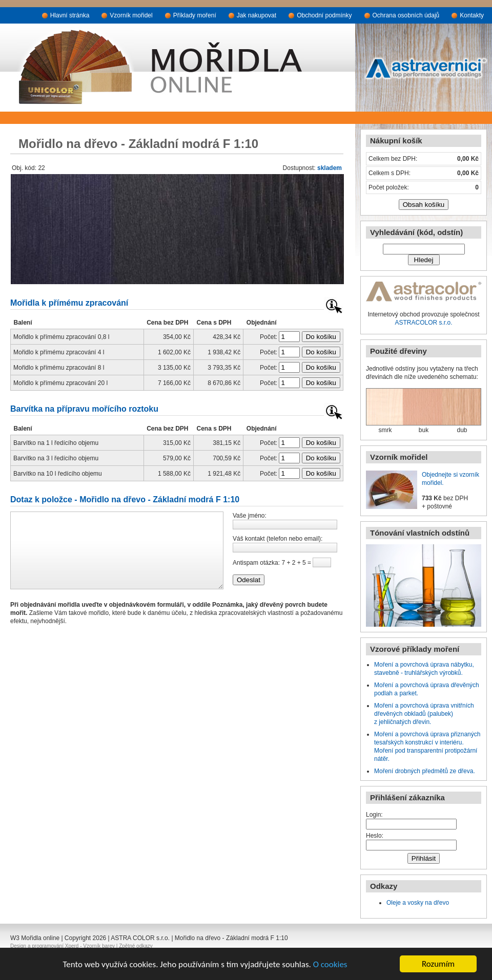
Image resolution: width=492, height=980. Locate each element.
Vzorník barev (99, 946)
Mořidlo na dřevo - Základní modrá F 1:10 (231, 938)
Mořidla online (40, 938)
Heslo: (375, 836)
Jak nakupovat (257, 15)
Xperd (72, 946)
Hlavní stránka (70, 15)
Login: (374, 815)
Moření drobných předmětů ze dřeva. (425, 771)
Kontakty (472, 15)
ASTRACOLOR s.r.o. (423, 323)
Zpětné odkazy (136, 946)
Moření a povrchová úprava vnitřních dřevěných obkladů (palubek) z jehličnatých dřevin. (424, 714)
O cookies (330, 964)
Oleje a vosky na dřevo (418, 903)
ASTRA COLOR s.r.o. (140, 938)
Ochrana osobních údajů (406, 15)
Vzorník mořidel (131, 15)
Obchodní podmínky (324, 15)
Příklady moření (195, 15)
